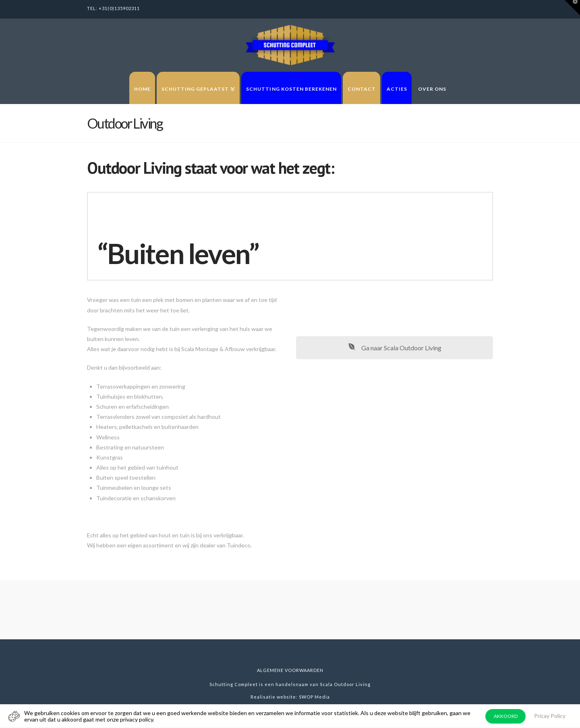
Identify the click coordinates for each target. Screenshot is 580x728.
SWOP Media (314, 697)
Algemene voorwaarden (290, 670)
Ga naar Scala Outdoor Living (395, 348)
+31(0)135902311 (119, 8)
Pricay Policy (550, 716)
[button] (572, 8)
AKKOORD (506, 716)
